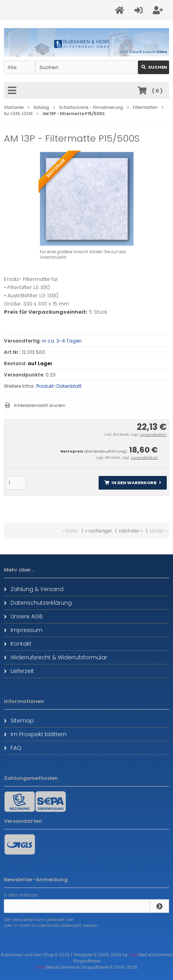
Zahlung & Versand (34, 589)
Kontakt (18, 644)
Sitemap (19, 721)
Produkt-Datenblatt (59, 386)
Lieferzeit (19, 671)
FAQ (13, 748)
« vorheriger (99, 531)
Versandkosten (153, 435)
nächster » (131, 531)
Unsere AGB (23, 616)
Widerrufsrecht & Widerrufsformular (56, 657)
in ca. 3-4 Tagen (62, 341)
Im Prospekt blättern (35, 734)
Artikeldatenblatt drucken (40, 406)
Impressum (23, 630)
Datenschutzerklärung (38, 603)
